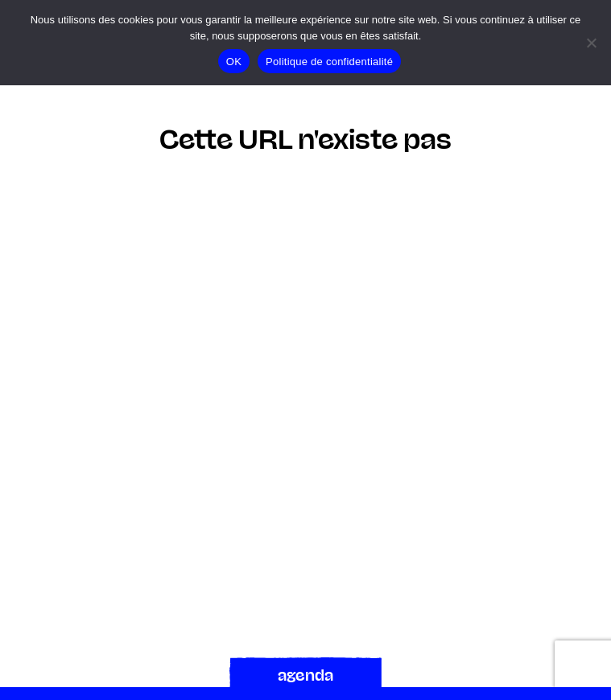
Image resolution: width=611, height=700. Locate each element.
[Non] (591, 43)
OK (234, 62)
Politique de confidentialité (329, 62)
